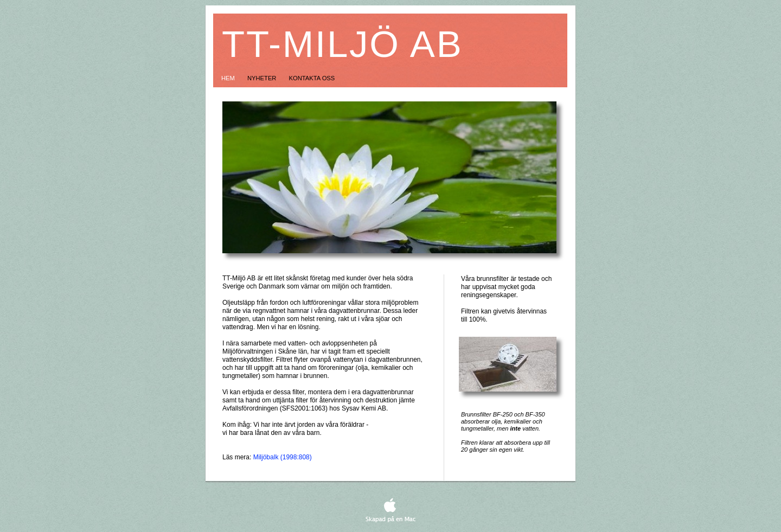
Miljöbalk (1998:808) (283, 457)
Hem (229, 78)
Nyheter (263, 78)
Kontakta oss (312, 78)
